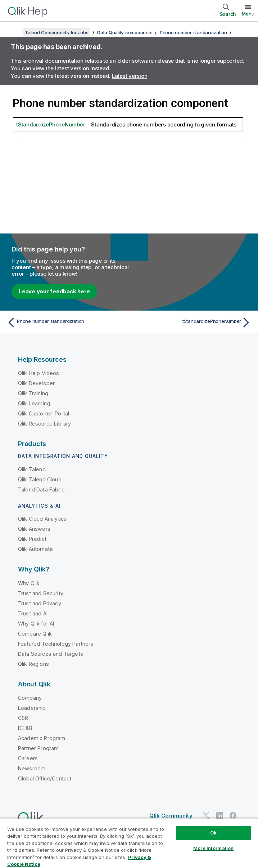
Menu (248, 14)
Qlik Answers (34, 529)
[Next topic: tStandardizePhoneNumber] (192, 322)
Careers (28, 758)
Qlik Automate (35, 549)
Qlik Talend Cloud (40, 479)
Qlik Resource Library (44, 424)
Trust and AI (33, 613)
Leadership (32, 708)
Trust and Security (41, 593)
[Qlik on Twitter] (206, 815)
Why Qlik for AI (36, 624)
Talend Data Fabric (41, 489)
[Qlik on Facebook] (233, 815)
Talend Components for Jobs (57, 32)
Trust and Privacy (40, 603)
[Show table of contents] (14, 32)
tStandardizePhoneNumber (51, 124)
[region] (129, 843)
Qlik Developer (36, 383)
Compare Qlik (35, 634)
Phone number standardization (193, 32)
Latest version (130, 76)
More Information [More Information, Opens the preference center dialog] (213, 848)
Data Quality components (125, 32)
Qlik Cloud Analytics (42, 519)
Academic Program (42, 738)
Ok (213, 833)
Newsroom (32, 768)
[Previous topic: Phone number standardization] (66, 322)
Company (30, 698)
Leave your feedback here (54, 291)
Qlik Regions (33, 664)
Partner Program (38, 748)
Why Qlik (29, 583)
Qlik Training (33, 393)
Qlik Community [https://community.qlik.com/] (171, 816)
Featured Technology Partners (56, 644)
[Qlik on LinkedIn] (219, 815)
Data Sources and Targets (51, 654)
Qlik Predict (32, 539)
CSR (23, 718)
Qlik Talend (32, 469)
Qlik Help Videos (39, 373)
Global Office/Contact (45, 778)
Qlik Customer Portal (44, 413)
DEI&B (25, 728)
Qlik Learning (34, 403)
